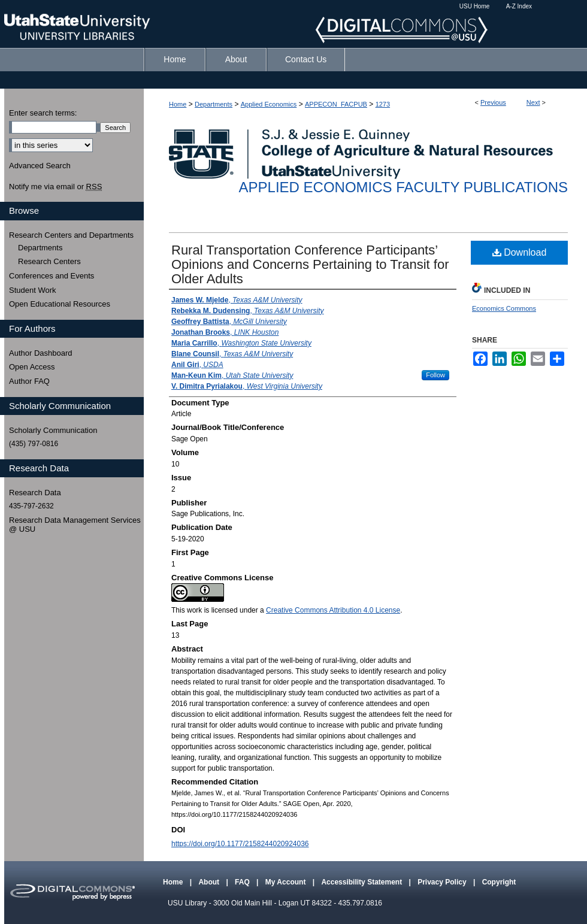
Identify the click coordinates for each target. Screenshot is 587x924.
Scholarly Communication (53, 430)
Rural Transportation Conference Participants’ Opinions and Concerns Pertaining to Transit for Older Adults (310, 264)
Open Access (32, 367)
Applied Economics (269, 104)
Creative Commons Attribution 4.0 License (333, 610)
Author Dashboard (41, 353)
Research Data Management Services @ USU (75, 525)
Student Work (33, 290)
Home (178, 104)
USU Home (475, 6)
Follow (435, 375)
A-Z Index (519, 6)
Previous (493, 102)
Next (533, 102)
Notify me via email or (55, 187)
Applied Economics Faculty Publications (403, 187)
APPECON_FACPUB (336, 104)
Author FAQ (29, 381)
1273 (383, 104)
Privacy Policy (443, 882)
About (210, 882)
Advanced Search (40, 166)
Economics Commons (504, 308)
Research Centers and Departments (71, 235)
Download (520, 252)
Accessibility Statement (362, 882)
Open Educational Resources (60, 304)
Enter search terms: (43, 113)
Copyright (499, 882)
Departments (214, 104)
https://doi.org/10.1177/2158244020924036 (240, 844)
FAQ (243, 882)
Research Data (35, 493)
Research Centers (49, 261)
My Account (287, 882)
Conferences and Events (52, 276)
